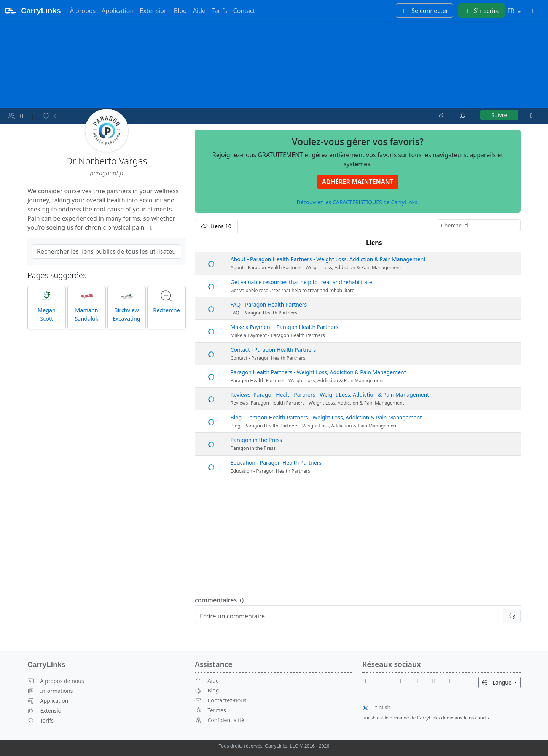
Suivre (499, 115)
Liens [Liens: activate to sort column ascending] (374, 243)
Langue (501, 682)
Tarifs (219, 11)
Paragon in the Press (256, 440)
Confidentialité (220, 720)
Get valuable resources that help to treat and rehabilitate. (302, 282)
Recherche (166, 302)
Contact (244, 11)
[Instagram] (437, 681)
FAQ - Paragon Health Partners (269, 305)
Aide (199, 11)
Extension (154, 11)
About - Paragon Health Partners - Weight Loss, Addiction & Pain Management (328, 260)
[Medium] (451, 681)
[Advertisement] (358, 538)
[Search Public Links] (107, 252)
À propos (83, 11)
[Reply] (349, 616)
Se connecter (425, 11)
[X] (420, 681)
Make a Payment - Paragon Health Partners (284, 327)
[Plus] (532, 116)
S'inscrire (481, 11)
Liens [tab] (216, 226)
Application (118, 11)
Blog (180, 11)
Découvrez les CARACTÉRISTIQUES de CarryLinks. (358, 202)
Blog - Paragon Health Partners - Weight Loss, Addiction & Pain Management (326, 418)
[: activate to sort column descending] (211, 243)
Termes (210, 711)
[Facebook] (370, 681)
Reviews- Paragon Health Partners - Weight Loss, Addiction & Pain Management (330, 395)
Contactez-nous (221, 701)
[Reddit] (403, 681)
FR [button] (512, 11)
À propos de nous (56, 681)
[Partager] (443, 115)
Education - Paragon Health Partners (276, 463)
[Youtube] (386, 681)
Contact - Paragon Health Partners (273, 350)
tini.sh (376, 708)
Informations (50, 691)
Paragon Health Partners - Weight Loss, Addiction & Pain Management (318, 372)
